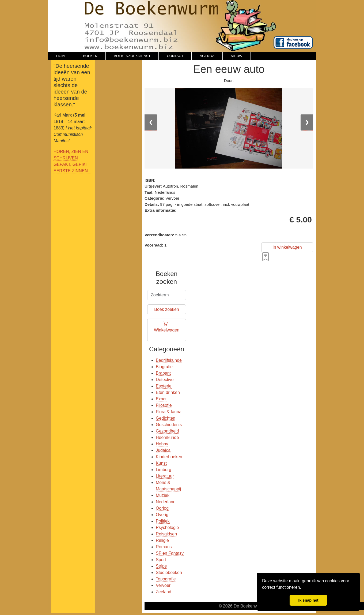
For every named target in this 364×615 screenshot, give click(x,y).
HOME (61, 56)
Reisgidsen (166, 534)
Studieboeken (169, 573)
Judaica (163, 450)
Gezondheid (167, 431)
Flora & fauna (169, 412)
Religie (162, 540)
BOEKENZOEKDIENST (132, 56)
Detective (165, 380)
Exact (161, 399)
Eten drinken (168, 392)
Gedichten (166, 418)
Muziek (163, 495)
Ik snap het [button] (308, 600)
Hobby (162, 444)
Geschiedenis (169, 425)
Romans (164, 547)
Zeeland (164, 592)
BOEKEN (90, 56)
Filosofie (164, 405)
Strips (161, 566)
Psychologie (167, 528)
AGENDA (207, 56)
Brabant (163, 373)
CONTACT (175, 56)
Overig (162, 515)
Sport (161, 560)
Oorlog (162, 508)
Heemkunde (167, 437)
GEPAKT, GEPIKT (71, 164)
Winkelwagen (167, 330)
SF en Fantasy (170, 553)
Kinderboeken (169, 457)
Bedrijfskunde (169, 360)
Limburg (164, 470)
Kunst (161, 463)
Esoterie (164, 386)
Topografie (166, 579)
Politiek (163, 521)
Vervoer (163, 585)
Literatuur (165, 476)
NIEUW (236, 56)
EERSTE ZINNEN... (72, 171)
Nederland (166, 502)
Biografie (164, 367)
